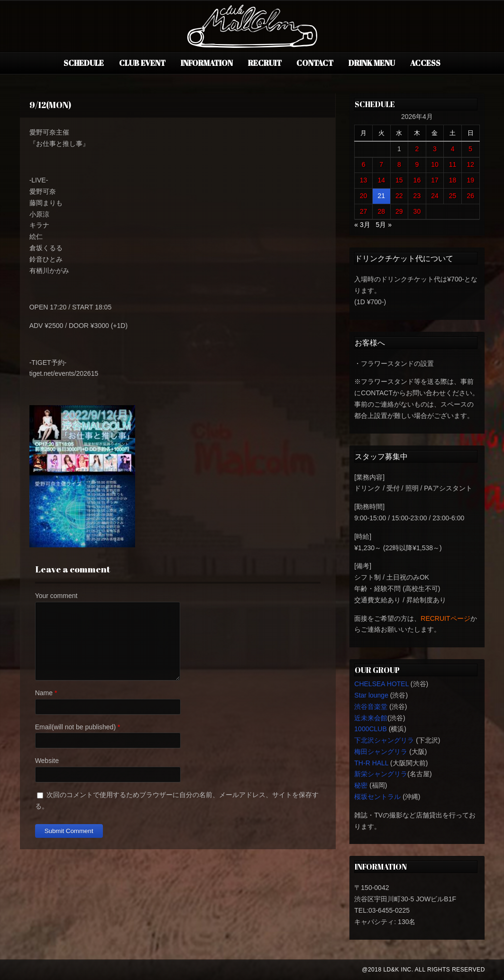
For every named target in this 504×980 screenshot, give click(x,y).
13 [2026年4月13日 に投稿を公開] (364, 180)
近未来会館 (371, 718)
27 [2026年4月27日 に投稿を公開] (364, 211)
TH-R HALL (371, 763)
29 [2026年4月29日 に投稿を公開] (399, 211)
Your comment (56, 596)
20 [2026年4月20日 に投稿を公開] (364, 196)
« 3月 (362, 225)
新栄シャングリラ (381, 774)
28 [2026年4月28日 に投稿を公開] (381, 211)
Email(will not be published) (75, 727)
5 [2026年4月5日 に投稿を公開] (470, 149)
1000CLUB (371, 729)
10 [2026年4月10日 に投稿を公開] (435, 164)
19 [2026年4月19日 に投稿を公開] (470, 180)
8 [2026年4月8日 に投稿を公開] (399, 164)
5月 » (383, 225)
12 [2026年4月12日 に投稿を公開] (470, 164)
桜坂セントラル (377, 797)
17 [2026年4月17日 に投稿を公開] (435, 180)
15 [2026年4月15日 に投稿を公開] (399, 180)
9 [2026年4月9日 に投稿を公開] (417, 164)
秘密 (361, 785)
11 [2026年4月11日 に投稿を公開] (453, 164)
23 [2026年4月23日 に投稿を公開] (417, 196)
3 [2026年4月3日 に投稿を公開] (435, 149)
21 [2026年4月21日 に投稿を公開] (381, 196)
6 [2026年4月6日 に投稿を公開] (364, 164)
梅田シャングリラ (381, 752)
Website (47, 761)
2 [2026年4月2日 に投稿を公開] (417, 149)
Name (44, 693)
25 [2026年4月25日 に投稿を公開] (453, 196)
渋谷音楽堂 (371, 707)
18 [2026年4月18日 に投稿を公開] (453, 180)
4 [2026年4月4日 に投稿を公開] (453, 149)
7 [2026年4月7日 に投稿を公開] (381, 164)
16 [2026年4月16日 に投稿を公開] (417, 180)
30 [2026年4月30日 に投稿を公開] (417, 211)
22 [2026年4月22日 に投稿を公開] (399, 196)
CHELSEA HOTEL (381, 684)
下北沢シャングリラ (384, 740)
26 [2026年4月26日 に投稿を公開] (470, 196)
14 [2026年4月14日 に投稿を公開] (381, 180)
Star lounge (371, 695)
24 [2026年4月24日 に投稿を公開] (435, 196)
